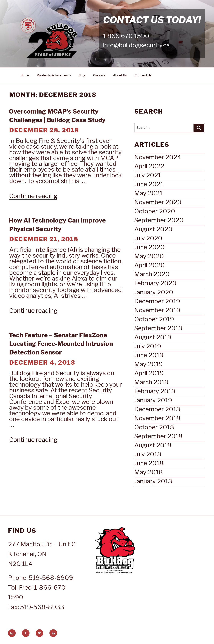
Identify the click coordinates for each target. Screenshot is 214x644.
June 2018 (149, 463)
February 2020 (155, 283)
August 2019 (153, 337)
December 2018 (157, 409)
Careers (99, 75)
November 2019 (157, 310)
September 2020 (159, 220)
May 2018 (149, 472)
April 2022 (149, 166)
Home (25, 75)
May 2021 (148, 193)
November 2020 (158, 202)
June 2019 (149, 355)
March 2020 (152, 274)
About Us (120, 75)
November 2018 (157, 418)
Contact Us (143, 75)
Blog (82, 75)
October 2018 (154, 427)
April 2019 (149, 373)
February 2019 (155, 391)
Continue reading (33, 196)
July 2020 (148, 238)
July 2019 (148, 346)
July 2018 (148, 454)
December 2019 (157, 301)
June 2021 (149, 184)
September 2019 (158, 328)
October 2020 (155, 211)
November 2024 (158, 157)
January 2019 (153, 400)
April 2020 (150, 265)
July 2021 (148, 175)
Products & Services (54, 75)
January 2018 (153, 481)
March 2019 (151, 382)
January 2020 (154, 292)
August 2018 (153, 445)
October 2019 (154, 319)
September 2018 (158, 436)
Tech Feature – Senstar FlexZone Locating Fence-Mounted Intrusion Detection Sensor (61, 344)
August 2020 (153, 229)
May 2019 (148, 364)
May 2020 (149, 256)
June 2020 (149, 247)
